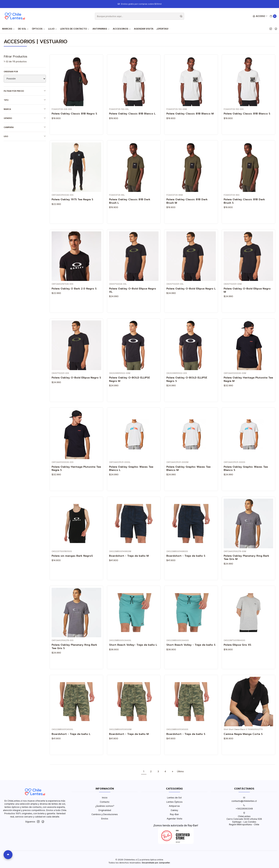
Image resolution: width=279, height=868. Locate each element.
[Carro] (273, 16)
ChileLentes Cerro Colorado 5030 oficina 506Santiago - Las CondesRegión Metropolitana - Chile (244, 819)
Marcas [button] (8, 29)
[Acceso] (260, 16)
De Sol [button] (23, 29)
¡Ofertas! (163, 29)
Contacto (105, 802)
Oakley (174, 810)
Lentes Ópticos (174, 802)
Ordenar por (11, 72)
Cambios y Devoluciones (105, 814)
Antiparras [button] (101, 29)
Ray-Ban (174, 814)
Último (180, 771)
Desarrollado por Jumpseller (156, 863)
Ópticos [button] (38, 29)
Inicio (105, 798)
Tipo (25, 100)
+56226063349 (244, 807)
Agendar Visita (144, 29)
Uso (25, 136)
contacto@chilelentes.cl (244, 799)
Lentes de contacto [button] (75, 29)
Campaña (25, 127)
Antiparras (174, 806)
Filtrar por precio (25, 91)
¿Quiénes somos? (105, 806)
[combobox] (139, 16)
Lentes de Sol (174, 798)
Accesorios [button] (122, 29)
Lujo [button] (53, 29)
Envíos (105, 819)
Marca (25, 109)
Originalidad (105, 810)
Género (25, 118)
